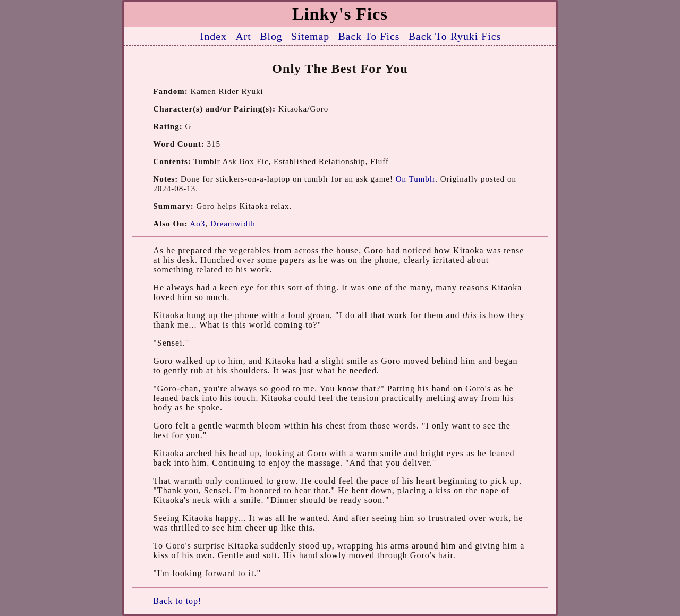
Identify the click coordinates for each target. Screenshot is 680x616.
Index (214, 36)
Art (243, 36)
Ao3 (197, 224)
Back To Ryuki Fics (455, 36)
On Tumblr (415, 179)
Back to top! (177, 601)
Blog (271, 36)
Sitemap (310, 36)
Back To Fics (369, 36)
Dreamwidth (233, 224)
